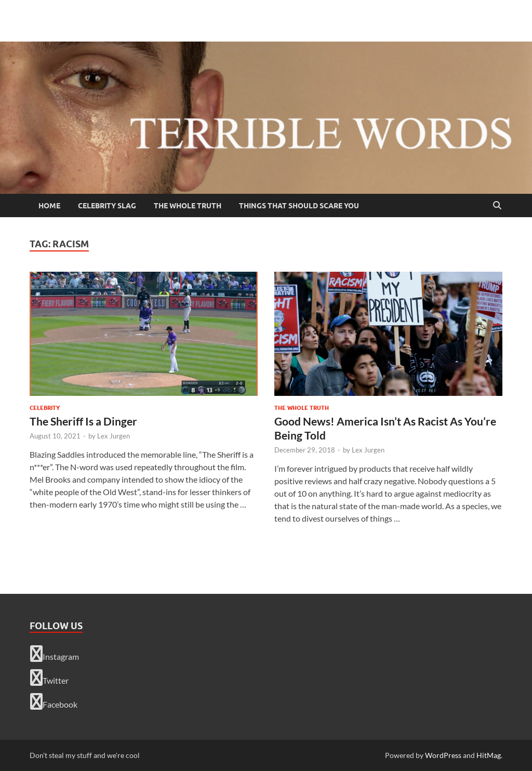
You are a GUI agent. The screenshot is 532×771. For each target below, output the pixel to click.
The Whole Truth (188, 206)
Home (49, 206)
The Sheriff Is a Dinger (83, 421)
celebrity (45, 408)
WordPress (443, 755)
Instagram (55, 654)
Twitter (49, 677)
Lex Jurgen (114, 436)
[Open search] (497, 206)
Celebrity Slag (107, 206)
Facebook (54, 701)
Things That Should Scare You (299, 206)
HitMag (489, 755)
